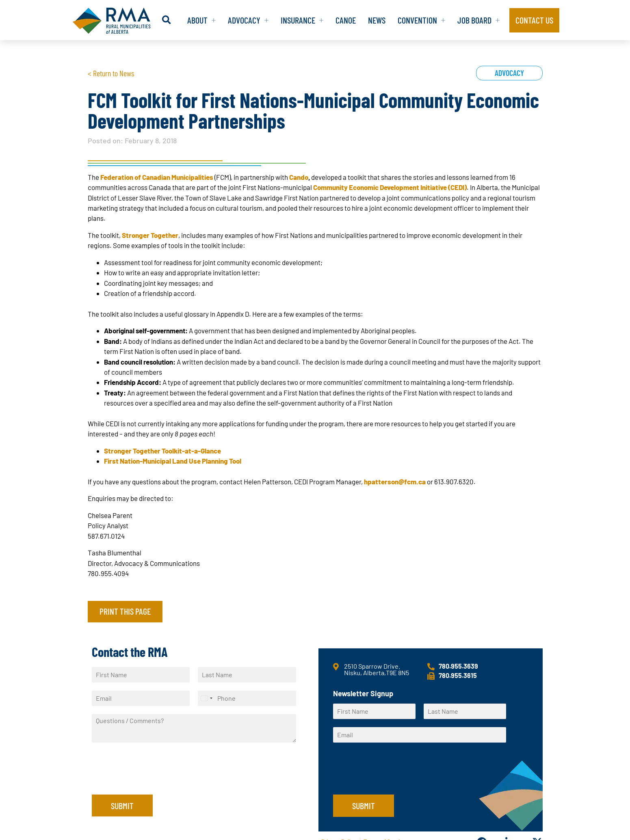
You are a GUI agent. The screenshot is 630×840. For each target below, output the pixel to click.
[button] (166, 20)
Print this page (125, 611)
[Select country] (206, 698)
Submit (122, 805)
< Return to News (111, 73)
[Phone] (247, 698)
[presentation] (154, 781)
